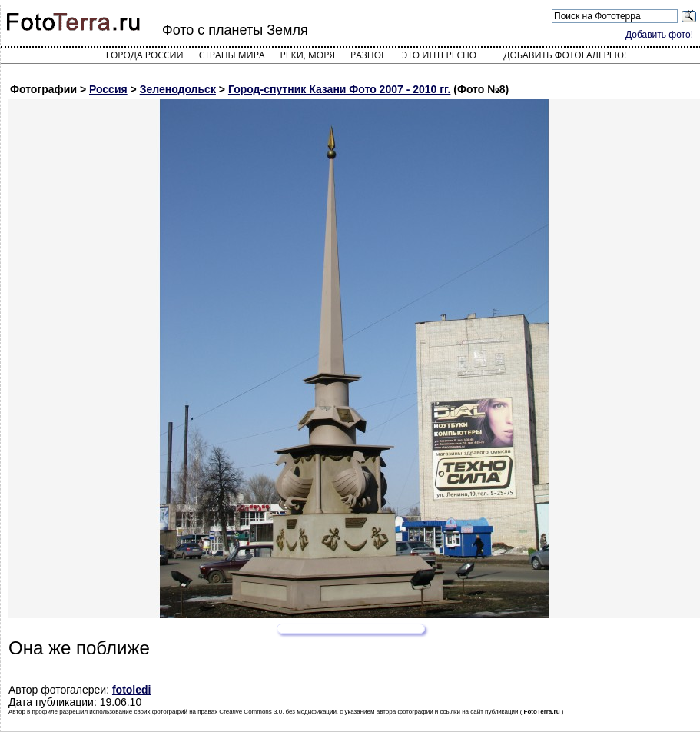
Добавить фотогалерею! (565, 55)
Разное (368, 55)
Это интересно (440, 55)
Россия (108, 89)
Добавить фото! (659, 35)
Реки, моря (308, 55)
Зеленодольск (178, 89)
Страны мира (232, 55)
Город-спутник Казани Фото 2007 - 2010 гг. (340, 89)
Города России (145, 55)
